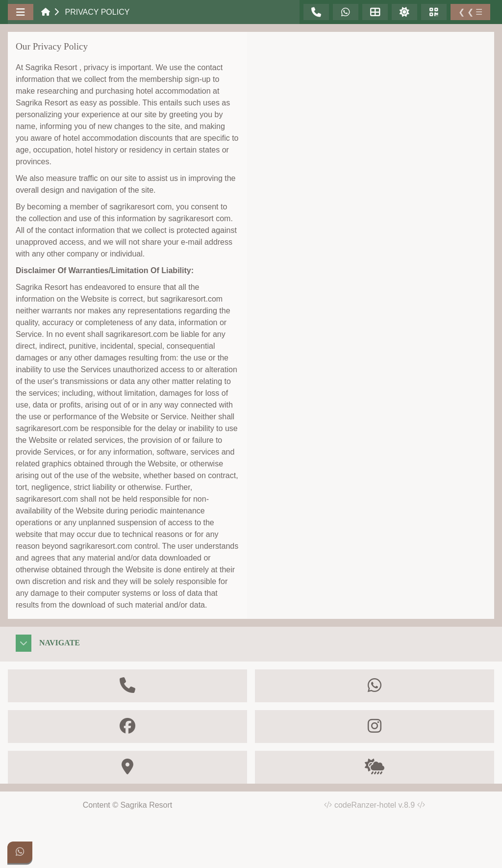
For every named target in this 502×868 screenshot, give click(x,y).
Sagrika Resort (146, 805)
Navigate (60, 643)
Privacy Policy (97, 12)
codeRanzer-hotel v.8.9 (380, 805)
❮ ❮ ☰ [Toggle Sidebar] (470, 12)
